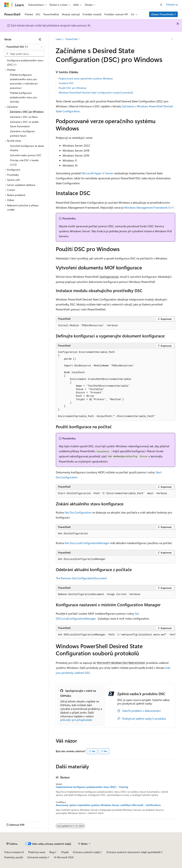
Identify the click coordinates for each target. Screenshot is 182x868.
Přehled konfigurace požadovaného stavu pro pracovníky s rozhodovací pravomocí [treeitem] (24, 81)
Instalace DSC (66, 83)
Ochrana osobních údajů (86, 852)
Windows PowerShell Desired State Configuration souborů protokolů (96, 92)
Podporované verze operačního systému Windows (86, 78)
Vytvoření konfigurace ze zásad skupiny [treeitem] (27, 148)
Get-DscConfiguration (78, 512)
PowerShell (71, 39)
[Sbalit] (40, 39)
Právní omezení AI (14, 852)
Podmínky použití (14, 857)
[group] (116, 635)
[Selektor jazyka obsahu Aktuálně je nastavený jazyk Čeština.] (12, 844)
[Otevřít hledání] (161, 5)
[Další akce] (172, 39)
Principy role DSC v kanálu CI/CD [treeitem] (24, 162)
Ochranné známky (37, 857)
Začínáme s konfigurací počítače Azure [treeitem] (22, 133)
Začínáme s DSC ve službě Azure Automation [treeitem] (24, 124)
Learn (59, 39)
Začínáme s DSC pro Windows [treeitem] (27, 112)
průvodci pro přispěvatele (76, 720)
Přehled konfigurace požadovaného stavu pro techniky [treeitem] (23, 97)
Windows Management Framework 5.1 (148, 207)
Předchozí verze (37, 852)
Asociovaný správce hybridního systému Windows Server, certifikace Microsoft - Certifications (108, 805)
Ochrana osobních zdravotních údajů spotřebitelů (133, 852)
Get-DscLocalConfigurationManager (87, 543)
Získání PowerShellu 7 (164, 14)
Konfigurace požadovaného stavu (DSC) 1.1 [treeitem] (25, 63)
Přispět (65, 852)
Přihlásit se (172, 5)
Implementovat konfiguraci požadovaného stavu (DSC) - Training (92, 787)
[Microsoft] (7, 5)
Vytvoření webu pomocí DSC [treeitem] (26, 155)
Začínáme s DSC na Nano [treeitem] (24, 117)
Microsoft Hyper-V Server (97, 173)
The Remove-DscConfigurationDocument (81, 578)
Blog (52, 852)
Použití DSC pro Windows (73, 88)
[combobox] (24, 47)
